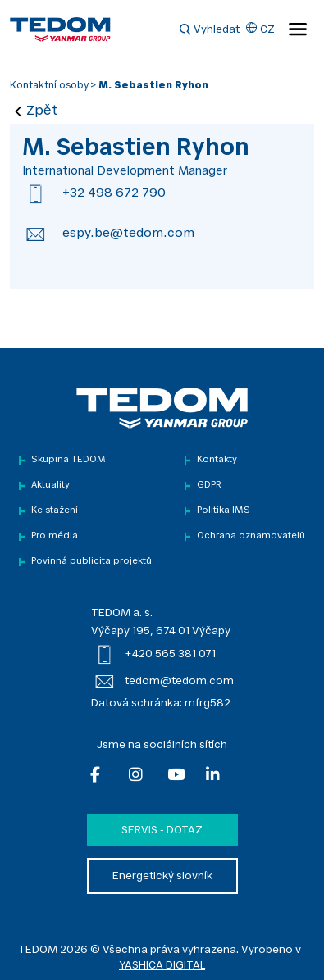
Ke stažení (55, 511)
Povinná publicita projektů (91, 562)
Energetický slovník (162, 876)
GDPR (209, 485)
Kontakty (217, 460)
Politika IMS (224, 511)
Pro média (55, 536)
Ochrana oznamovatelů (251, 536)
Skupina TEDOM (68, 460)
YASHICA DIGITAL (162, 966)
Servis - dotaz (162, 830)
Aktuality (50, 485)
